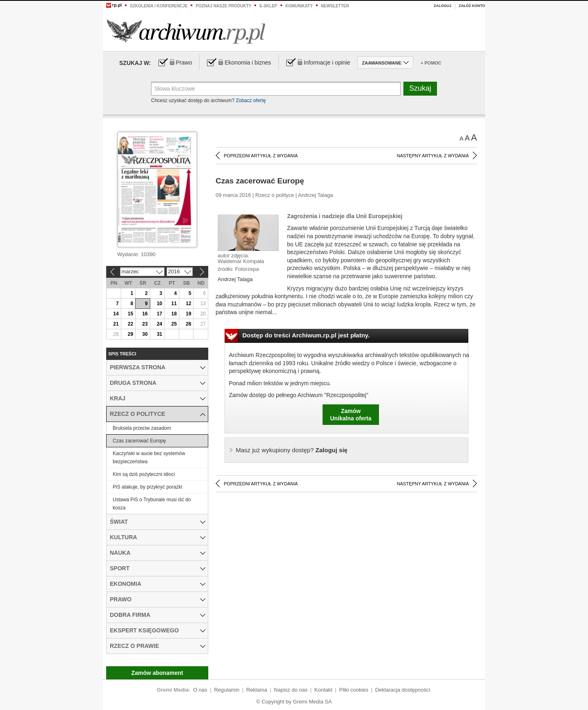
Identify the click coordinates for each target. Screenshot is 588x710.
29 (130, 334)
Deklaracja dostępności (403, 690)
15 (130, 314)
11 (174, 304)
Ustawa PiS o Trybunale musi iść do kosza (152, 504)
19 (188, 314)
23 (145, 324)
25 (174, 324)
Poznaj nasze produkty (223, 6)
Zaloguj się (292, 450)
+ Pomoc (431, 63)
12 (188, 304)
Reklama (257, 690)
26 (188, 324)
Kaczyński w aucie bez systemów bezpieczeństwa (149, 458)
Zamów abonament (157, 673)
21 (116, 324)
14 (116, 314)
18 (174, 314)
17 (159, 314)
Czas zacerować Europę (139, 441)
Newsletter (335, 6)
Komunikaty (299, 6)
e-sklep (268, 6)
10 (159, 304)
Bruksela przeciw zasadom (142, 428)
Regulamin (227, 690)
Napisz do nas (291, 690)
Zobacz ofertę (251, 100)
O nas (200, 690)
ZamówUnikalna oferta (351, 415)
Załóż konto (472, 6)
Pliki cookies (354, 690)
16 (145, 314)
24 (159, 324)
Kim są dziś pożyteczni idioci (144, 474)
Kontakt (323, 690)
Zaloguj (442, 6)
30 (145, 334)
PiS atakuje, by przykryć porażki (147, 487)
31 (159, 334)
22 (130, 324)
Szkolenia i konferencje (159, 6)
